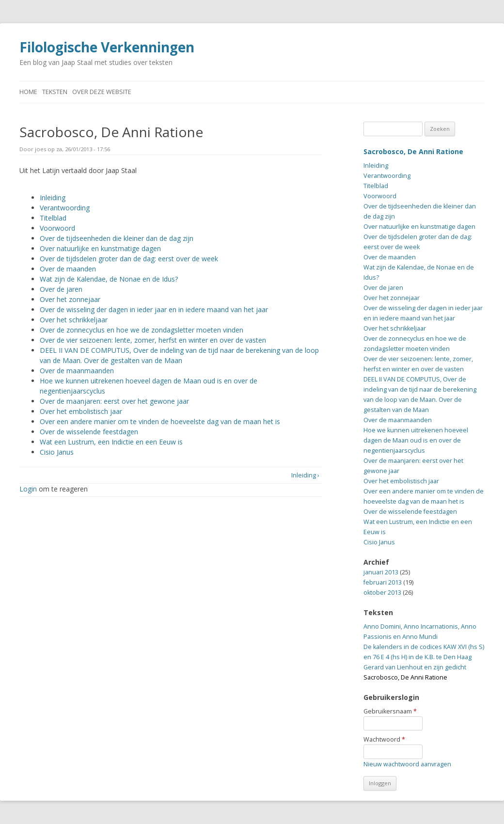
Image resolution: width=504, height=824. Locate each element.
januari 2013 (381, 572)
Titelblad (53, 218)
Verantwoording (65, 208)
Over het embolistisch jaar (81, 411)
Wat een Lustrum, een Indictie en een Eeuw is (111, 442)
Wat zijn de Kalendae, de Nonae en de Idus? (109, 279)
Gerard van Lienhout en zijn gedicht (415, 667)
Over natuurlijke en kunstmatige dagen (100, 248)
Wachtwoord (384, 739)
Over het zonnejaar (70, 299)
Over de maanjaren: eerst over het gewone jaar (114, 401)
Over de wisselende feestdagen (89, 432)
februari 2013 (383, 582)
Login (28, 489)
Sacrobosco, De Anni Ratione (413, 151)
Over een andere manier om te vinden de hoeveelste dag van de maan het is (160, 421)
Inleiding (53, 198)
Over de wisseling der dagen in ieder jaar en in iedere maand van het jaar (154, 309)
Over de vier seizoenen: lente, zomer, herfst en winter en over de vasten (153, 340)
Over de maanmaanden (77, 371)
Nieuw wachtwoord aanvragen (407, 764)
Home (28, 92)
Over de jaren (61, 289)
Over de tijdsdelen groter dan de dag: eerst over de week (129, 259)
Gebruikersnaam (390, 711)
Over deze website (102, 92)
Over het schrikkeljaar (74, 320)
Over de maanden (68, 269)
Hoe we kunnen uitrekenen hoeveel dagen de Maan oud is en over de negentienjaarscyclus (416, 440)
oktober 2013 (382, 593)
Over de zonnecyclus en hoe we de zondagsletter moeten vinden (142, 330)
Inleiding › (305, 475)
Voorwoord (57, 228)
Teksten (55, 92)
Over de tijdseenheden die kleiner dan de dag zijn (117, 238)
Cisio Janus (57, 452)
